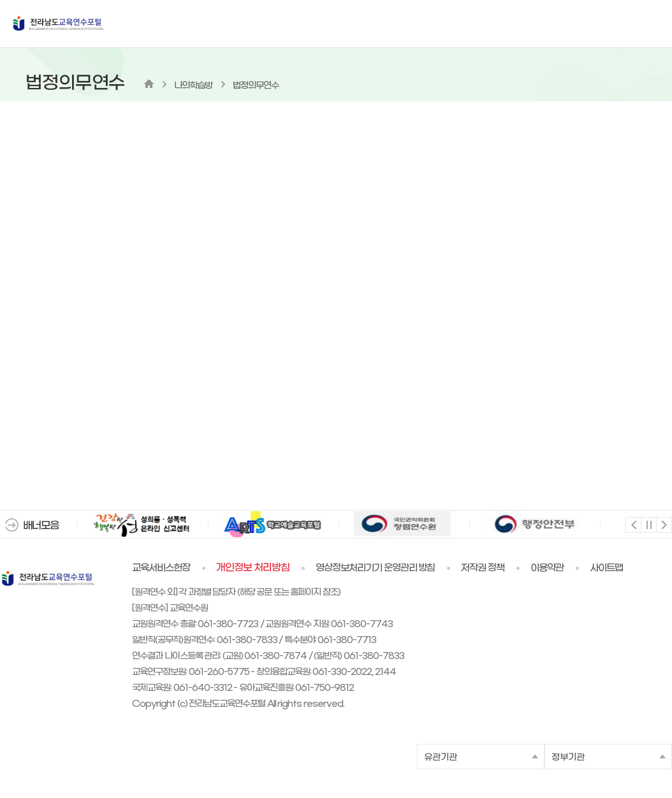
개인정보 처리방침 (253, 568)
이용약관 (547, 568)
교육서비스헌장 (161, 568)
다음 (663, 524)
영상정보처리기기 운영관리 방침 (376, 568)
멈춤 (648, 524)
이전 (633, 524)
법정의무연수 (256, 86)
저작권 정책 (483, 568)
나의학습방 (193, 86)
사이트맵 (606, 568)
